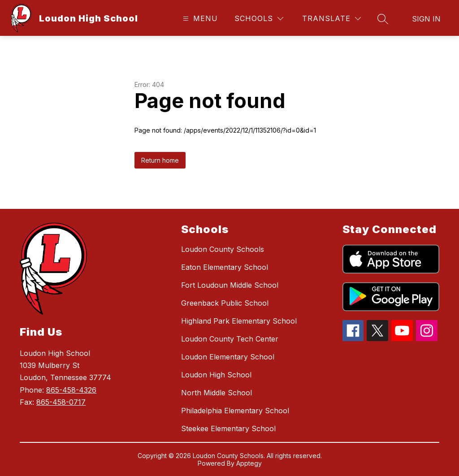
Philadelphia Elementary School (235, 411)
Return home (160, 160)
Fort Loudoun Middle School (230, 285)
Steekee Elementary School (228, 428)
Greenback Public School (225, 303)
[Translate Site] (331, 19)
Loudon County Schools (223, 249)
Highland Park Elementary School (239, 321)
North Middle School (217, 393)
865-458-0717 (61, 402)
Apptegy (249, 463)
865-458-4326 (71, 390)
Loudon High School (216, 375)
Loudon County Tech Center (230, 339)
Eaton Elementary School (225, 267)
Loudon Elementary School (228, 357)
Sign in (426, 19)
